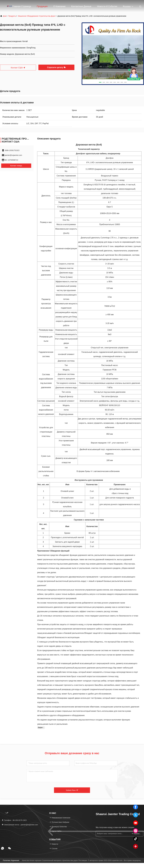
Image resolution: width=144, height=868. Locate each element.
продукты (12, 16)
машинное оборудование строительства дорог (37, 16)
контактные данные (81, 6)
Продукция (42, 6)
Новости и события (107, 6)
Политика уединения (11, 860)
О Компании (59, 6)
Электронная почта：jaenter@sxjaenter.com (20, 825)
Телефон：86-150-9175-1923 (14, 820)
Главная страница (22, 6)
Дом (5, 16)
